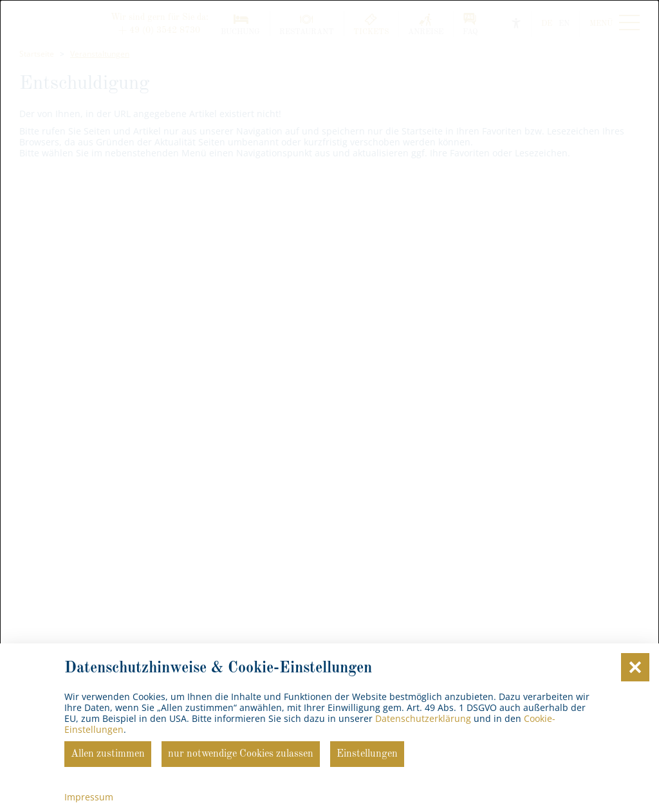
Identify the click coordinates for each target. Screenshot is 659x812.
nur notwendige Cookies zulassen (241, 754)
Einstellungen (367, 754)
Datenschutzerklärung (423, 718)
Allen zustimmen (108, 754)
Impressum (89, 797)
